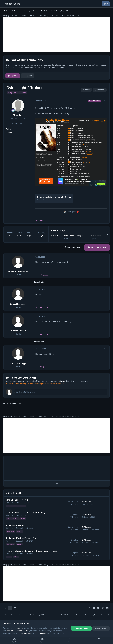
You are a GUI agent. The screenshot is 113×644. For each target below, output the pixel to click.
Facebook (9, 133)
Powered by (97, 615)
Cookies (33, 615)
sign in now (61, 381)
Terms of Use (25, 633)
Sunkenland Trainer (15, 525)
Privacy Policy (10, 615)
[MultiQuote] (36, 275)
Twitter (8, 129)
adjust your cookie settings (18, 631)
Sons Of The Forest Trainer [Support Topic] (25, 513)
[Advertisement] (57, 35)
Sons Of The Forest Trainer (18, 500)
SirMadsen (18, 115)
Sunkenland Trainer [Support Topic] (22, 538)
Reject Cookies (101, 628)
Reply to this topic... (26, 392)
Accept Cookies (81, 628)
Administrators (19, 118)
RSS (42, 615)
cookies (20, 628)
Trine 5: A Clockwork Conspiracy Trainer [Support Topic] (31, 551)
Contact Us (23, 615)
